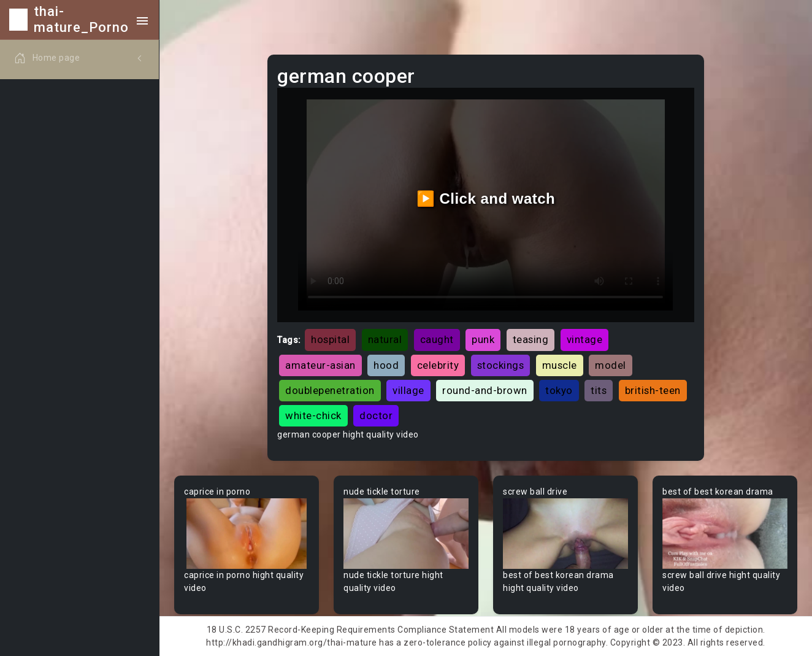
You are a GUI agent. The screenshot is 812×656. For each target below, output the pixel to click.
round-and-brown (485, 390)
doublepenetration (330, 390)
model (611, 365)
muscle (560, 365)
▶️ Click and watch (486, 199)
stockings (501, 365)
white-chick (313, 415)
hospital (330, 339)
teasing (531, 339)
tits (599, 390)
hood (386, 365)
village (408, 390)
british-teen (653, 390)
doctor (376, 415)
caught (437, 339)
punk (483, 339)
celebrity (438, 365)
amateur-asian (320, 365)
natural (385, 339)
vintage (585, 339)
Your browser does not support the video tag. (247, 534)
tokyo (559, 390)
